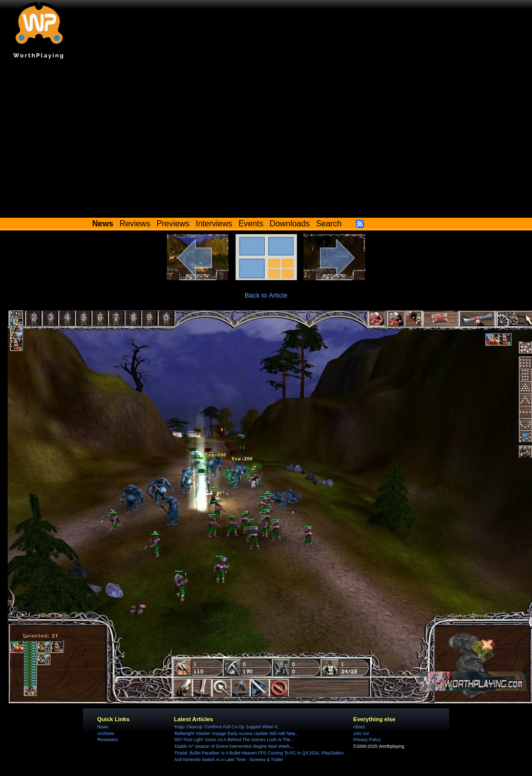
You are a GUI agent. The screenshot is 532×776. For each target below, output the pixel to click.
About (359, 727)
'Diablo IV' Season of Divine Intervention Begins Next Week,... (234, 746)
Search (329, 224)
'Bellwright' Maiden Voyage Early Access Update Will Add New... (236, 733)
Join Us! (361, 733)
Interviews (214, 224)
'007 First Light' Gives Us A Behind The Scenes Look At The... (234, 740)
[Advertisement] (266, 141)
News (103, 727)
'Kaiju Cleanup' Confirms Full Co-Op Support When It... (228, 727)
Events (251, 224)
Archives (106, 733)
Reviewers (108, 740)
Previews (173, 224)
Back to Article (266, 295)
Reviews (135, 224)
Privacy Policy (367, 740)
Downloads (290, 224)
